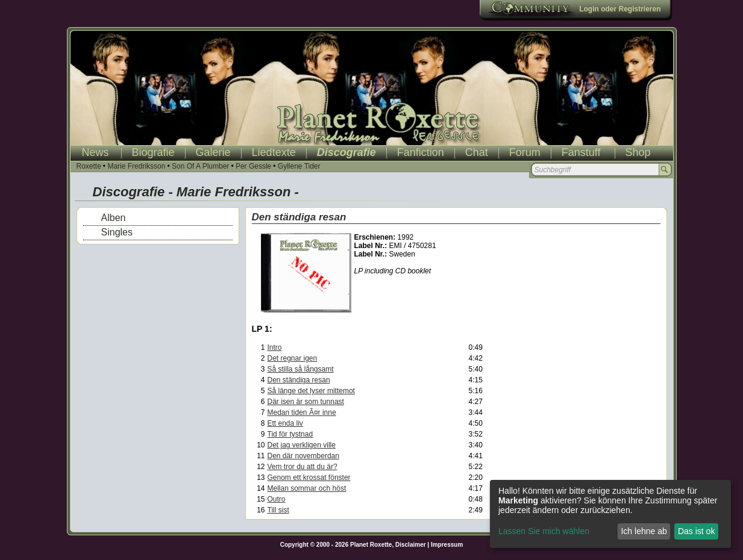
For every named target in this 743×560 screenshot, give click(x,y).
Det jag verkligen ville (302, 445)
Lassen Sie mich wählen (544, 531)
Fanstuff (581, 152)
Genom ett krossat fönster (309, 478)
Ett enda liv (285, 423)
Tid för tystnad (290, 434)
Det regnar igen (293, 358)
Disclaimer (411, 545)
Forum (525, 152)
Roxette (89, 166)
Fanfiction (421, 152)
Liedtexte (274, 152)
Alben (114, 218)
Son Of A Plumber (200, 166)
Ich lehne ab (644, 531)
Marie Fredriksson (136, 166)
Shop (638, 152)
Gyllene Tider (299, 166)
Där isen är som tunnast (306, 402)
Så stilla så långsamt (301, 369)
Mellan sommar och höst (307, 488)
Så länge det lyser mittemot (311, 391)
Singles (117, 232)
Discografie (346, 152)
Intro (275, 347)
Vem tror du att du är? (303, 467)
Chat (477, 152)
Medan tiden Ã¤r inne (302, 412)
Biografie (153, 152)
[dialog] (610, 514)
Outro (277, 499)
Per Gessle (253, 166)
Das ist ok (696, 531)
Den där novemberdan (303, 456)
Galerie (213, 152)
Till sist (278, 510)
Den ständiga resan (299, 380)
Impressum (447, 545)
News (96, 152)
